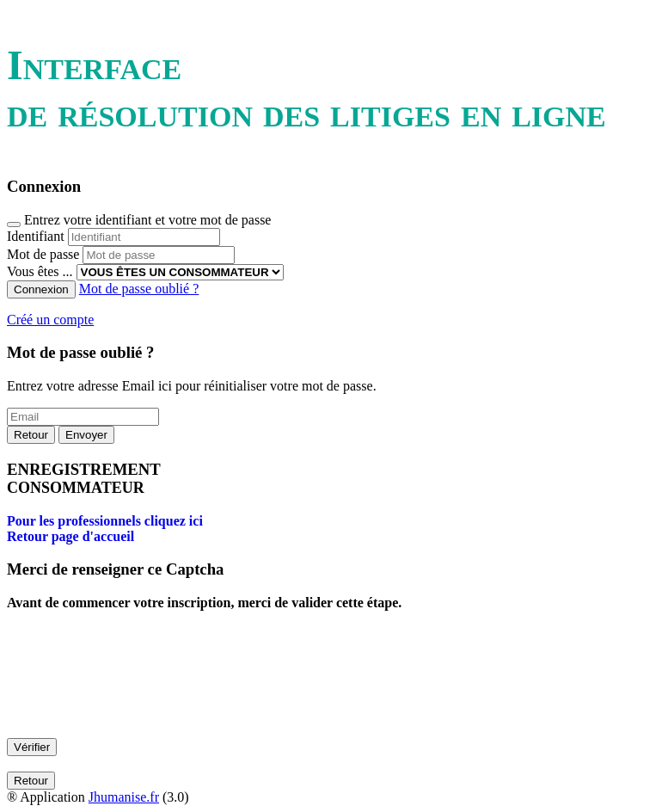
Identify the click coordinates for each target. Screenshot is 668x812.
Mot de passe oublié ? (139, 289)
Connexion (41, 289)
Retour (31, 435)
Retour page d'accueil (70, 536)
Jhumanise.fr (124, 797)
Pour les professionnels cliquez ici (105, 521)
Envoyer (86, 435)
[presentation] (138, 689)
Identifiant (36, 236)
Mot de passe (43, 254)
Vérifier (32, 747)
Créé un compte (50, 320)
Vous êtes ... (40, 271)
